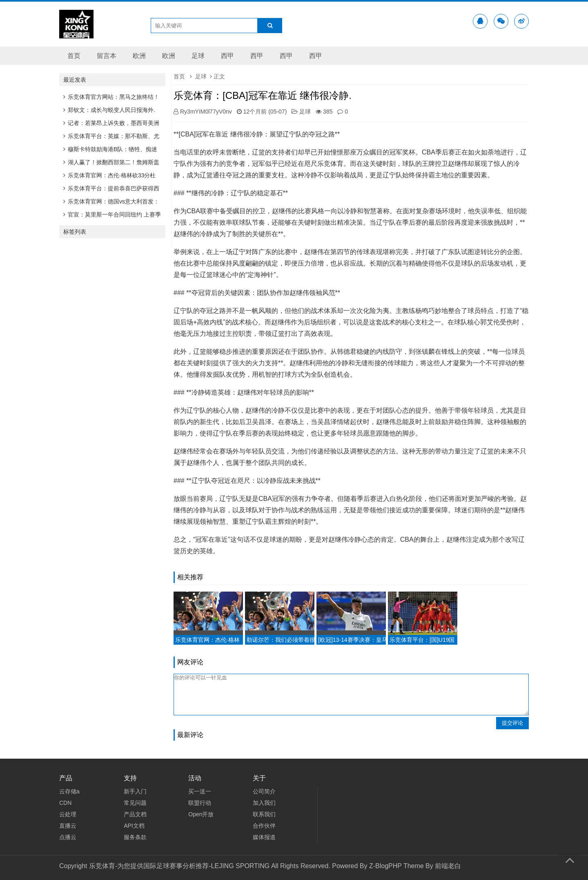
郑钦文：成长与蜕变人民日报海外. (109, 110)
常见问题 (135, 803)
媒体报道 (264, 837)
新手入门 (135, 791)
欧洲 (139, 56)
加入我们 (264, 803)
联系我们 (264, 814)
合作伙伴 (264, 826)
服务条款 (135, 837)
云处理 (68, 814)
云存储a (69, 791)
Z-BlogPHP (385, 866)
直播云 (68, 826)
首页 (74, 56)
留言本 (107, 56)
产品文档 (135, 814)
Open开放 (201, 814)
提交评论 (512, 723)
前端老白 (448, 866)
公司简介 (264, 791)
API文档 (134, 826)
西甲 (227, 56)
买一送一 (200, 791)
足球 (198, 56)
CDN (65, 803)
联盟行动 (200, 803)
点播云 (68, 837)
